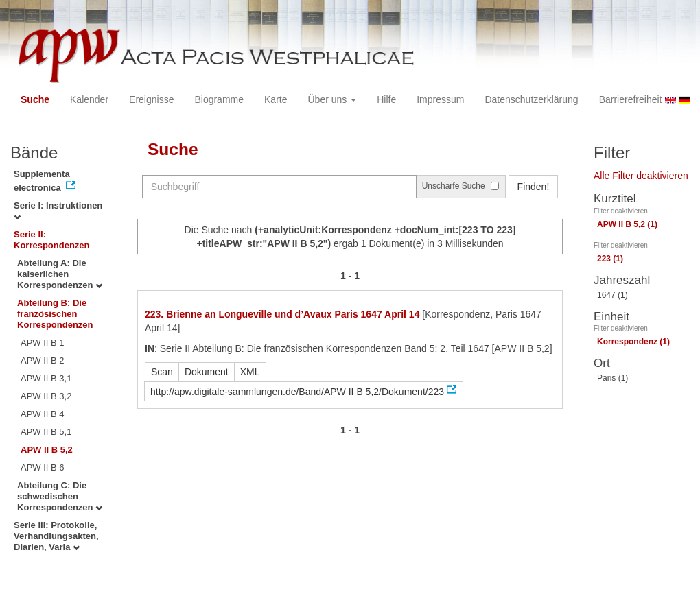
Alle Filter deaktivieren (641, 176)
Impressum (440, 99)
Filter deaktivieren (621, 211)
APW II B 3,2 (46, 396)
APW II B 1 (43, 343)
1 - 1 (350, 276)
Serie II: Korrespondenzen (52, 240)
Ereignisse (151, 99)
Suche (35, 99)
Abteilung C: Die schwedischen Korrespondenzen (60, 496)
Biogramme (219, 99)
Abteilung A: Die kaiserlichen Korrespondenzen (60, 274)
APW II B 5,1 (46, 432)
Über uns (332, 99)
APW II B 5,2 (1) (627, 224)
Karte (276, 99)
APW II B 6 (43, 467)
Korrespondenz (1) (633, 342)
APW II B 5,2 (47, 450)
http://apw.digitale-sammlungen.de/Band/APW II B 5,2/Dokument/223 (297, 392)
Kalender (89, 99)
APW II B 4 (43, 414)
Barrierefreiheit (631, 99)
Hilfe (386, 99)
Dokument (207, 372)
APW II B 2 (43, 360)
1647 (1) (612, 295)
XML (250, 372)
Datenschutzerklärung (531, 99)
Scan (162, 372)
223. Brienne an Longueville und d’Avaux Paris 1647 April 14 (282, 314)
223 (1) (610, 259)
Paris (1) (612, 378)
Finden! (534, 187)
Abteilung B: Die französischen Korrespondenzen (55, 314)
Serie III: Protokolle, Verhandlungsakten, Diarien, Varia (56, 536)
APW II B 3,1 (46, 378)
